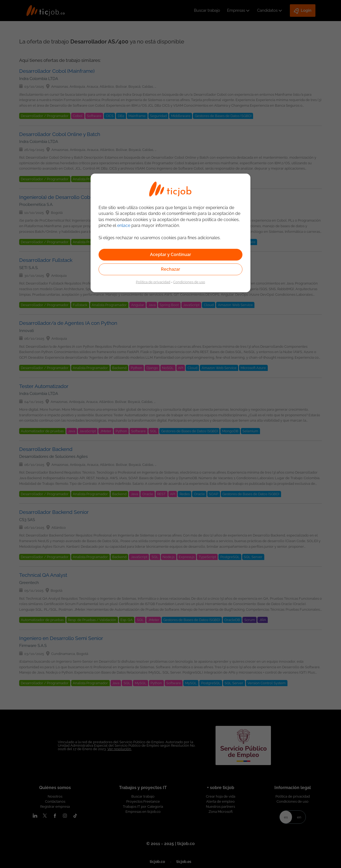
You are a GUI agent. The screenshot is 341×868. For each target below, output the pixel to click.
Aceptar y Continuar (170, 255)
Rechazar (170, 269)
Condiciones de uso (189, 282)
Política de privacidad (153, 282)
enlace (124, 225)
